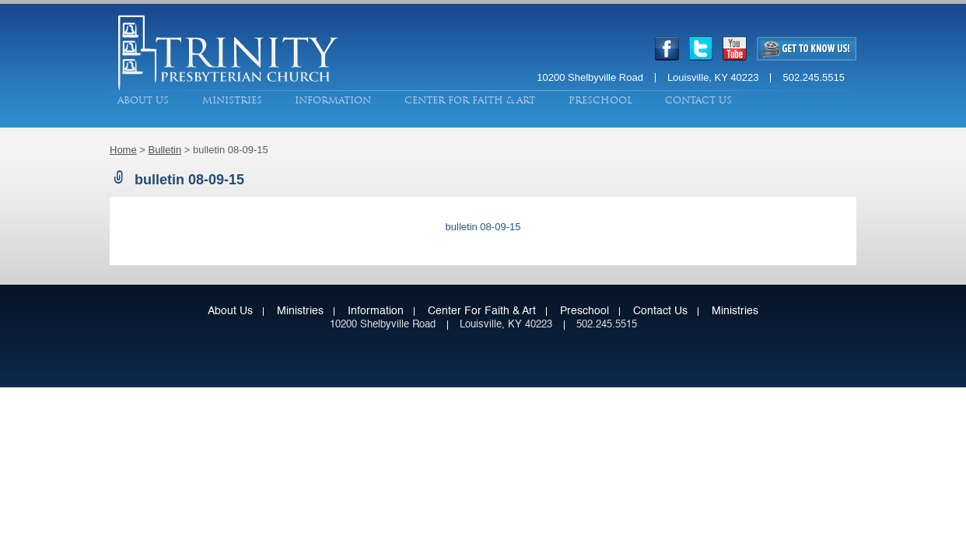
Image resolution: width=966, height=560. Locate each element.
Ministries (232, 100)
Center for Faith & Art (470, 100)
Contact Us (698, 100)
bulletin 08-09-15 (483, 227)
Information (333, 100)
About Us (143, 100)
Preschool (600, 100)
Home (123, 150)
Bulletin (165, 150)
